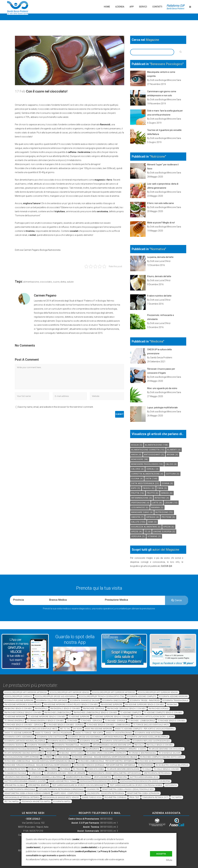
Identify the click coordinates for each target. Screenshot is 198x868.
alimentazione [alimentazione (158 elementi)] (157, 445)
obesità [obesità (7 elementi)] (137, 517)
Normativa (158, 249)
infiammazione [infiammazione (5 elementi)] (142, 498)
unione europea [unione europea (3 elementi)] (164, 531)
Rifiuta (169, 860)
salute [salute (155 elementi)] (138, 522)
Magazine (152, 40)
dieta (63, 282)
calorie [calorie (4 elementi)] (137, 469)
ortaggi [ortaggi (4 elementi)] (153, 517)
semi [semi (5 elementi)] (152, 522)
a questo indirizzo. (67, 855)
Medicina (157, 341)
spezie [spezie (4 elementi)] (137, 531)
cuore (56, 282)
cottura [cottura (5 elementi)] (173, 474)
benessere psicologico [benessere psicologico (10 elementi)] (147, 464)
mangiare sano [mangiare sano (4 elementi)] (142, 512)
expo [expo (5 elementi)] (136, 488)
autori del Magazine (166, 550)
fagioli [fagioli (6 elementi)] (149, 488)
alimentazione (31, 282)
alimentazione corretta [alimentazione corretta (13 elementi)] (148, 450)
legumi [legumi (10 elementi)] (171, 503)
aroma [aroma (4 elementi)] (172, 454)
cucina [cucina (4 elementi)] (137, 479)
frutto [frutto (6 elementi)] (153, 493)
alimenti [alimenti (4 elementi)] (174, 450)
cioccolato (46, 282)
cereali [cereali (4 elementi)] (153, 469)
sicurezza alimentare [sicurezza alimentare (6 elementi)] (146, 527)
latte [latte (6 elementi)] (157, 503)
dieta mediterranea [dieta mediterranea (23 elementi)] (145, 483)
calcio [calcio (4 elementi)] (171, 464)
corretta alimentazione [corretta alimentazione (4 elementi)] (147, 474)
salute (70, 282)
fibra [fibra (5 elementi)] (162, 488)
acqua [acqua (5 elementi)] (137, 445)
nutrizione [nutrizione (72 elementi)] (164, 512)
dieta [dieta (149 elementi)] (152, 479)
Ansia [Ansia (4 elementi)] (136, 454)
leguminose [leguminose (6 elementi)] (140, 507)
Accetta (161, 854)
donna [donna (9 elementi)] (167, 483)
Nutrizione (158, 156)
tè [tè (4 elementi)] (148, 531)
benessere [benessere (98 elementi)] (140, 459)
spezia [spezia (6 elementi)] (169, 527)
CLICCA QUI (166, 566)
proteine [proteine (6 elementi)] (168, 517)
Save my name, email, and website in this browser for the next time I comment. (56, 407)
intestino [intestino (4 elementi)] (162, 498)
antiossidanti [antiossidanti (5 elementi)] (154, 454)
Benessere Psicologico (167, 64)
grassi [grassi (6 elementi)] (167, 493)
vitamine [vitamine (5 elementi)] (154, 536)
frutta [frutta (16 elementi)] (138, 493)
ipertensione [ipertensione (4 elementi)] (140, 503)
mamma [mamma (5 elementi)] (157, 507)
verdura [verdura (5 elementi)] (138, 536)
